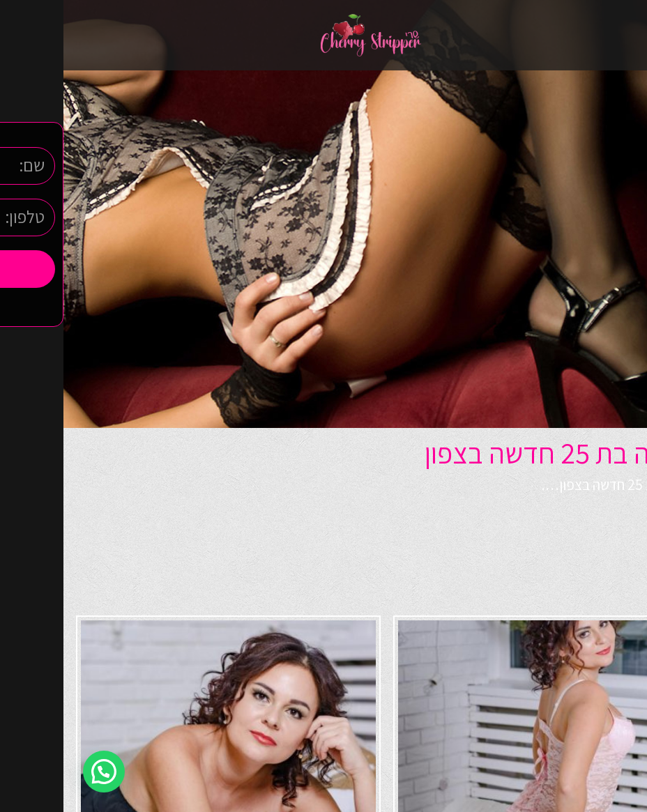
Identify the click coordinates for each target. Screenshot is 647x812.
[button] (40, 772)
